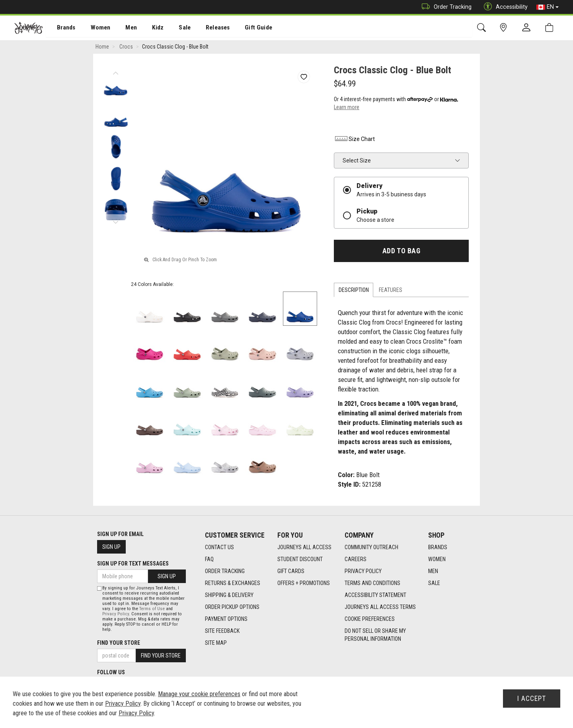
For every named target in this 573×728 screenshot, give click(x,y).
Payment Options (226, 619)
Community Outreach (371, 548)
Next (116, 221)
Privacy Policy (363, 571)
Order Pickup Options (232, 607)
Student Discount (300, 560)
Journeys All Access (304, 548)
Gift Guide (245, 28)
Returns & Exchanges (233, 583)
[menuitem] (62, 28)
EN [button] (548, 7)
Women (94, 28)
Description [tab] (354, 291)
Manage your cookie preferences (199, 694)
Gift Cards (291, 571)
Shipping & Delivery (229, 595)
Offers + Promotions (304, 583)
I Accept (532, 699)
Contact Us (219, 548)
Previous (116, 72)
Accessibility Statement (375, 595)
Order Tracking (445, 7)
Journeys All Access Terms (380, 607)
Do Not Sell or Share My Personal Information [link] (375, 635)
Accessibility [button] (504, 7)
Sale (174, 28)
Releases (206, 28)
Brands (61, 28)
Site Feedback (222, 631)
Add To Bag (401, 252)
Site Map (216, 643)
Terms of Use (152, 609)
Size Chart (354, 140)
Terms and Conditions (372, 583)
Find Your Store (119, 643)
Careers (356, 560)
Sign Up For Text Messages (133, 564)
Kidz (149, 28)
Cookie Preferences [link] (370, 619)
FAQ (209, 560)
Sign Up (111, 547)
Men (123, 28)
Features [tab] (391, 291)
